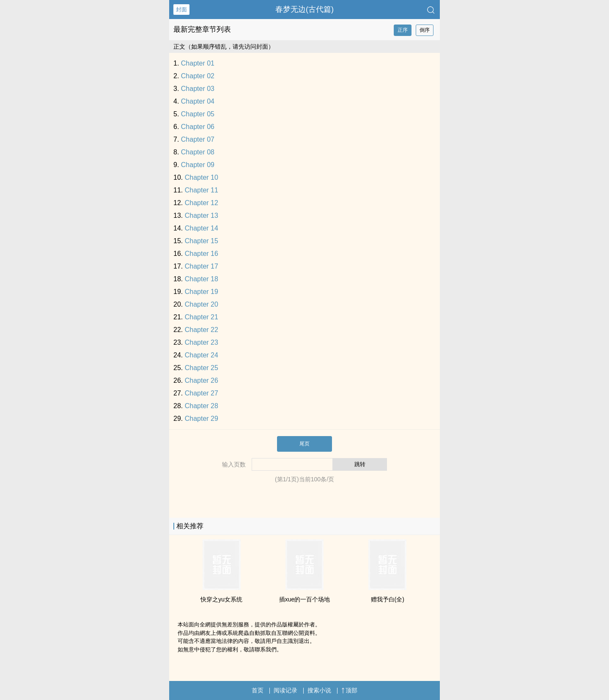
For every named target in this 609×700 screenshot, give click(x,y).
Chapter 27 (202, 393)
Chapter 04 (198, 101)
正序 (403, 30)
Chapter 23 (202, 342)
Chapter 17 (202, 266)
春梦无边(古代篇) (304, 9)
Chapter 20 (202, 304)
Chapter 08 (198, 152)
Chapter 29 (202, 419)
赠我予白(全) (388, 599)
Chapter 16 (202, 254)
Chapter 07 (198, 139)
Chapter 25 (202, 368)
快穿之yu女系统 (221, 599)
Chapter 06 (198, 127)
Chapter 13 (202, 215)
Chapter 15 (202, 241)
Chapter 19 (202, 292)
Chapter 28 (202, 406)
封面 (181, 10)
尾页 (304, 444)
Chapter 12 (202, 203)
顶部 (349, 690)
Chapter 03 (198, 89)
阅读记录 (285, 690)
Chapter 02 (198, 76)
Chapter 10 (202, 177)
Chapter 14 (202, 228)
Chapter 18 (202, 279)
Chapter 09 (198, 165)
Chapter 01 (198, 63)
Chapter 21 (202, 317)
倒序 (425, 30)
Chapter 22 (202, 330)
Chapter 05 (198, 114)
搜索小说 (319, 690)
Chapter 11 (202, 190)
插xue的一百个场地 (305, 599)
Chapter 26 (202, 380)
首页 (258, 690)
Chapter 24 (202, 355)
